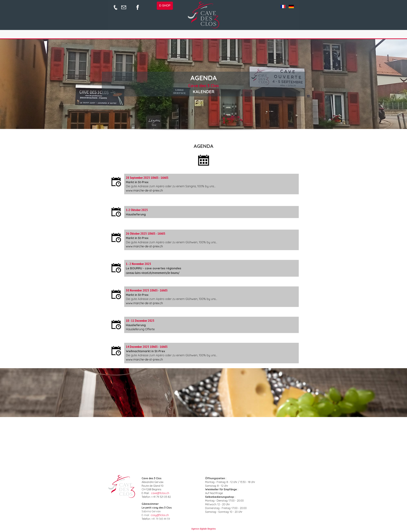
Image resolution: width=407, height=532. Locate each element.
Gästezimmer (150, 504)
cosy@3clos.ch (160, 515)
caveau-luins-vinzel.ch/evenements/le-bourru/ (153, 273)
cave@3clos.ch (160, 493)
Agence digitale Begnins (203, 529)
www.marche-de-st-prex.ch (144, 190)
